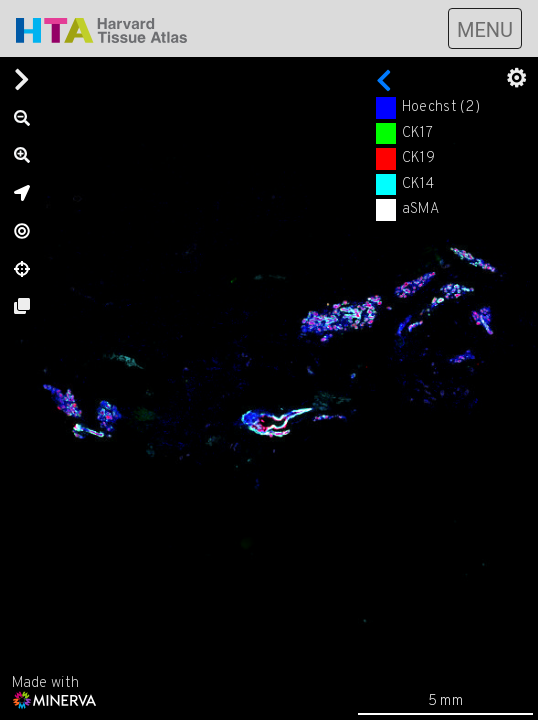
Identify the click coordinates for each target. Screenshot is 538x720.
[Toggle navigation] (485, 28)
